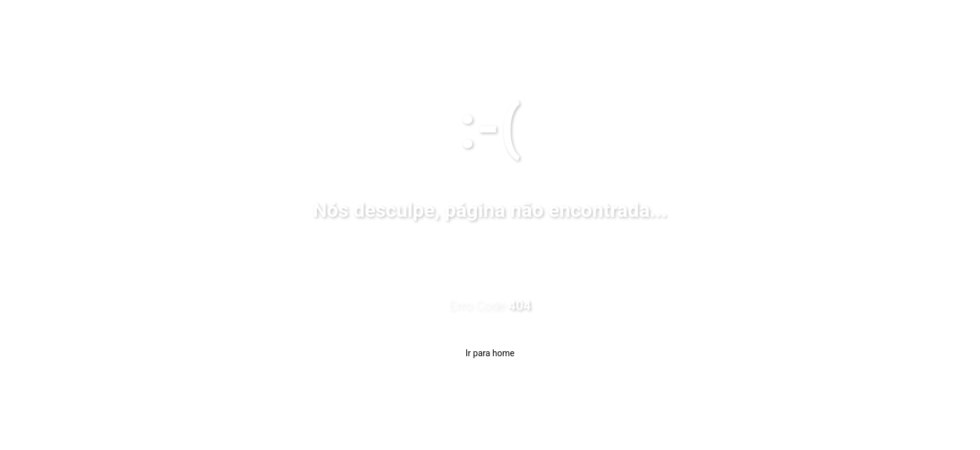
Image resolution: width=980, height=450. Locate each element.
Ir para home (490, 353)
